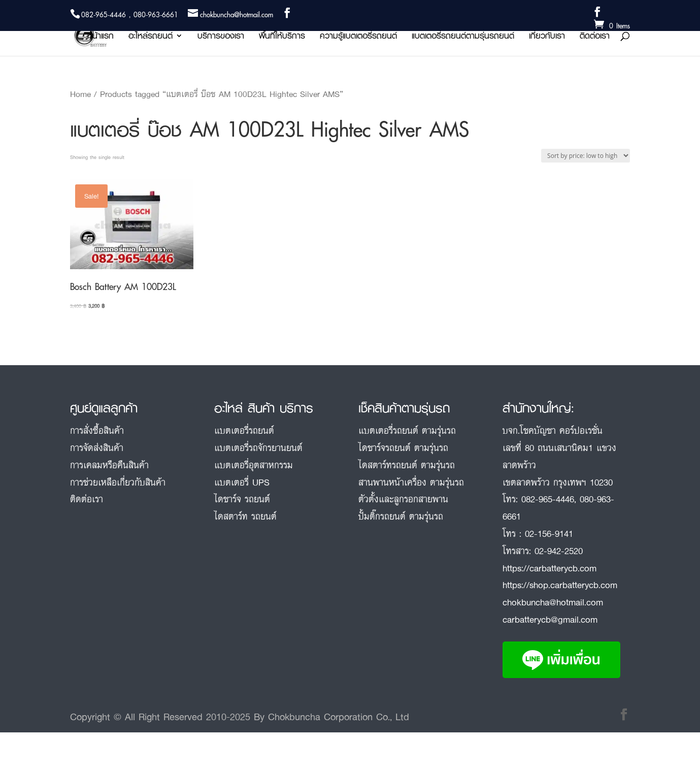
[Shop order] (586, 156)
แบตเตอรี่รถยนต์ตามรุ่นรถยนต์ (463, 37)
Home (80, 94)
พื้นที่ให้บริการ (282, 37)
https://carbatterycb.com (549, 568)
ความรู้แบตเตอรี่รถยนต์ (358, 37)
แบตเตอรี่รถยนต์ (244, 430)
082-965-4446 (548, 499)
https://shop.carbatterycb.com (560, 585)
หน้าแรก (101, 37)
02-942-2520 (559, 551)
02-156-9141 (549, 533)
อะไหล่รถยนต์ (151, 37)
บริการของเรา (221, 37)
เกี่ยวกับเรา (547, 37)
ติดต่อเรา (595, 37)
